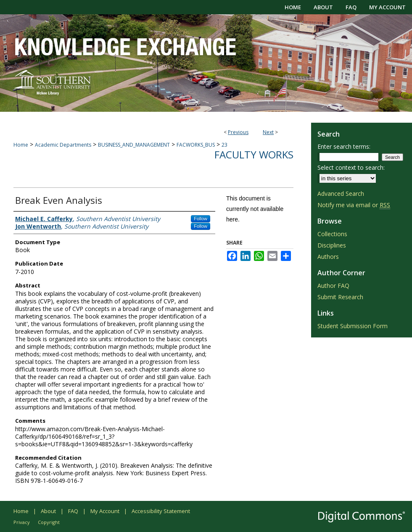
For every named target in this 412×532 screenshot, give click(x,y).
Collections (332, 234)
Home (21, 145)
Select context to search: (351, 167)
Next (268, 132)
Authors (328, 257)
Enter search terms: (344, 146)
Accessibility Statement (161, 511)
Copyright (49, 522)
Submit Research (340, 297)
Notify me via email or (354, 205)
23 (224, 145)
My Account (105, 511)
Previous (238, 132)
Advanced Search (341, 194)
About (48, 511)
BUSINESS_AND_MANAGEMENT (134, 145)
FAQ (73, 511)
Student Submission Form (353, 326)
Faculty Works (254, 154)
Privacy (22, 522)
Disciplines (332, 245)
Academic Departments (63, 145)
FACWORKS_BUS (196, 145)
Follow (201, 219)
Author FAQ (333, 286)
